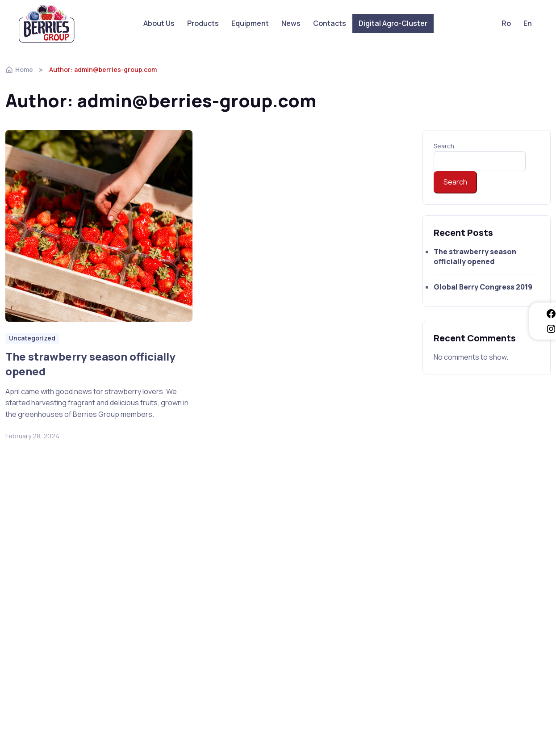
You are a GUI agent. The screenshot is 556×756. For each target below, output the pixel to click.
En (528, 23)
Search (444, 146)
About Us (159, 23)
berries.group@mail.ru (450, 595)
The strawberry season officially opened (90, 364)
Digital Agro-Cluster (393, 23)
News (291, 23)
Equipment (250, 23)
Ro (506, 23)
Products (203, 23)
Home (19, 69)
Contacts (330, 23)
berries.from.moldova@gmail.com (469, 606)
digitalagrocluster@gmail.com (339, 595)
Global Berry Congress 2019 (276, 356)
